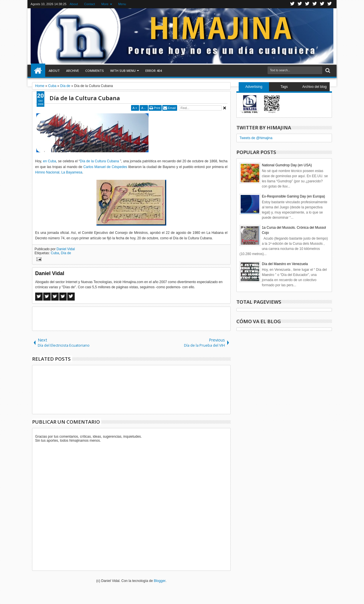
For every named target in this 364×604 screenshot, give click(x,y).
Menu (122, 4)
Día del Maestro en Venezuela (285, 264)
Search (327, 71)
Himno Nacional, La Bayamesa (59, 172)
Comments (95, 71)
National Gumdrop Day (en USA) (287, 165)
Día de (66, 253)
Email (172, 108)
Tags (284, 87)
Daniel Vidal (66, 249)
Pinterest (330, 4)
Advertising (254, 87)
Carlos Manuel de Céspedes (105, 167)
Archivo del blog (314, 87)
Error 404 (154, 71)
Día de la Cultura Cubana (85, 98)
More (105, 4)
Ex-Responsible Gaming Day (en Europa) (293, 196)
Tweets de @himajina (256, 138)
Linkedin (322, 4)
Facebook (300, 4)
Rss (315, 4)
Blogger (160, 581)
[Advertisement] (131, 318)
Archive (73, 71)
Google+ (307, 4)
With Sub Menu (123, 71)
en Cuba (50, 161)
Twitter (292, 4)
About (74, 4)
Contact (90, 4)
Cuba (55, 253)
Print (157, 108)
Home (38, 71)
